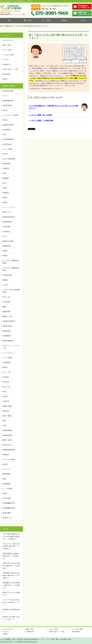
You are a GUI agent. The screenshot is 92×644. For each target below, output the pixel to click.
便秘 (5, 421)
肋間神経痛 (7, 246)
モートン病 (7, 372)
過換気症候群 (7, 435)
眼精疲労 (6, 178)
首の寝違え (7, 232)
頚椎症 (5, 202)
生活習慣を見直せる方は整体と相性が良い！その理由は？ (11, 575)
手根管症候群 (7, 275)
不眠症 (5, 120)
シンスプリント (8, 353)
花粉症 (5, 464)
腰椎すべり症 (7, 316)
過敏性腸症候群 (8, 101)
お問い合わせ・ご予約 (11, 69)
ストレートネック (9, 207)
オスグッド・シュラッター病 (11, 347)
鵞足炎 (5, 367)
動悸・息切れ (7, 440)
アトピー (6, 96)
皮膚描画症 (7, 484)
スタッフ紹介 (46, 20)
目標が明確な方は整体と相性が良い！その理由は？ (11, 556)
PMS (5, 135)
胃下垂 (5, 110)
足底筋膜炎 (7, 363)
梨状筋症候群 (7, 326)
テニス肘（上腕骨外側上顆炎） (11, 262)
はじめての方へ (8, 40)
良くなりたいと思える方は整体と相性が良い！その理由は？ (11, 546)
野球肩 (5, 251)
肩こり (5, 236)
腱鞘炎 (5, 280)
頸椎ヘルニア (7, 212)
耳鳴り (5, 188)
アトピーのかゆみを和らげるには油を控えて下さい (11, 602)
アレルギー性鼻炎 (9, 460)
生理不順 (6, 401)
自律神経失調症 (8, 91)
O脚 (4, 392)
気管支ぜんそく (8, 445)
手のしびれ (7, 297)
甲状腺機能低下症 (9, 503)
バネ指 (5, 285)
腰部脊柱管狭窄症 (9, 321)
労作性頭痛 (7, 498)
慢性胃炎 (7, 411)
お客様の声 (8, 26)
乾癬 (4, 479)
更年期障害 (7, 130)
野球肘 (5, 256)
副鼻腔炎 (6, 455)
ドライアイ (7, 469)
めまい (5, 183)
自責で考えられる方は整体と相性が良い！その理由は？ (11, 566)
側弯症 (5, 198)
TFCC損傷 (6, 302)
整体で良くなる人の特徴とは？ (11, 594)
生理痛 (5, 396)
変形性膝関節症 (8, 341)
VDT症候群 (7, 227)
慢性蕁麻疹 (7, 474)
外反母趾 (6, 377)
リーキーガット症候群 (11, 115)
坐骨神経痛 (7, 336)
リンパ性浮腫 (8, 489)
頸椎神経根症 (7, 222)
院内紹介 (64, 20)
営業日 (5, 79)
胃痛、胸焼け (7, 416)
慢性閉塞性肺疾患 (9, 450)
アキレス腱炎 (7, 358)
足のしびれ (7, 387)
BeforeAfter (7, 74)
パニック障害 (7, 149)
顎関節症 (6, 193)
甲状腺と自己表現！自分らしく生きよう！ (11, 618)
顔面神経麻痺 (7, 430)
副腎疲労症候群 (8, 125)
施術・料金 (28, 20)
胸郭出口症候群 (8, 241)
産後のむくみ (7, 518)
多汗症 (5, 154)
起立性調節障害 (8, 139)
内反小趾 (6, 382)
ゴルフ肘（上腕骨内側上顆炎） (11, 269)
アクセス (83, 20)
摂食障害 (6, 168)
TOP (9, 20)
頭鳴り (6, 493)
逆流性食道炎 (7, 105)
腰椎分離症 (7, 312)
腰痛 (4, 307)
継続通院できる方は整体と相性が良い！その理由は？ (11, 585)
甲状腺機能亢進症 (10, 508)
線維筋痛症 (7, 164)
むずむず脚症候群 (9, 159)
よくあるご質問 (8, 55)
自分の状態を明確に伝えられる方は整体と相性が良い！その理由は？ (11, 536)
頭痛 (4, 173)
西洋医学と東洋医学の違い (11, 611)
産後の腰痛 (7, 513)
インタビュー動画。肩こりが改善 (40, 115)
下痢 (4, 425)
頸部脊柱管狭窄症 (9, 217)
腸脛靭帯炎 (7, 331)
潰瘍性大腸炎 (7, 406)
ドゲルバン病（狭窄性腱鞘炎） (11, 291)
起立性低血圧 (7, 144)
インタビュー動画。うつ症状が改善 (41, 120)
